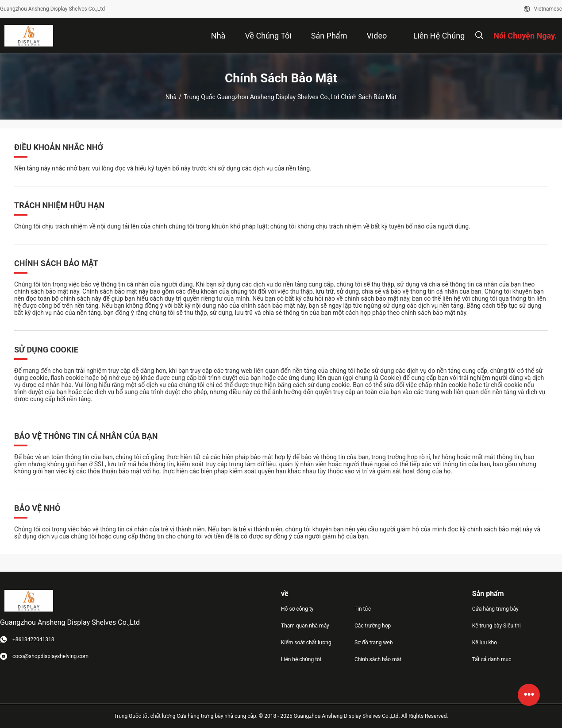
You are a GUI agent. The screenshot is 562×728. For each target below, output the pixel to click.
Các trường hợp (373, 626)
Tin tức (363, 609)
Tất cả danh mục (492, 659)
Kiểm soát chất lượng (306, 643)
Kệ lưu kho (485, 643)
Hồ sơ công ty (297, 609)
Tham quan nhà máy (305, 626)
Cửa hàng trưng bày (495, 609)
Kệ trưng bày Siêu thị (497, 626)
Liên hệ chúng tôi (301, 659)
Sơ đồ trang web (374, 643)
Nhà (171, 97)
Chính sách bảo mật (378, 659)
